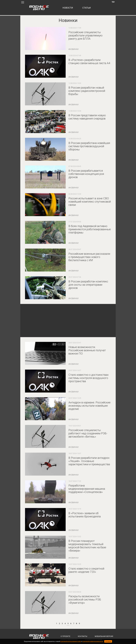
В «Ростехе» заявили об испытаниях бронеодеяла (85, 515)
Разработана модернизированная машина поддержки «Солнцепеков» (87, 489)
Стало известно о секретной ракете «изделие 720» (86, 570)
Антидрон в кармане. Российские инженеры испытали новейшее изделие (89, 406)
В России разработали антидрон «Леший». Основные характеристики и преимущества (89, 461)
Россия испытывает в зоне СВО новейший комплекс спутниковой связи (90, 202)
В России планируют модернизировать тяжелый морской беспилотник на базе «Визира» (87, 546)
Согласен (108, 641)
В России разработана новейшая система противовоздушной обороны (89, 146)
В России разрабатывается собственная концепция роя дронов (86, 174)
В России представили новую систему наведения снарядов (87, 117)
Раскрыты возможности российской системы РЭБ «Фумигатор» (85, 599)
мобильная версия (104, 636)
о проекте (65, 636)
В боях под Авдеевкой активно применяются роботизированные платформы (90, 229)
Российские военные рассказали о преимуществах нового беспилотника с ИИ (89, 257)
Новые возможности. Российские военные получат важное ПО (87, 350)
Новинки (74, 49)
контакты (82, 636)
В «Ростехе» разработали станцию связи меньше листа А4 (89, 61)
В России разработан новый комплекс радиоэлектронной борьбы (87, 91)
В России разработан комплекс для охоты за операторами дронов (88, 285)
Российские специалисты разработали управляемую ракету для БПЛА (85, 35)
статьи (87, 8)
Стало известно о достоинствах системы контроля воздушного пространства (89, 378)
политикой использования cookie (71, 641)
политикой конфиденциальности (93, 641)
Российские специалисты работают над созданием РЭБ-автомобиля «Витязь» (88, 433)
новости (68, 8)
